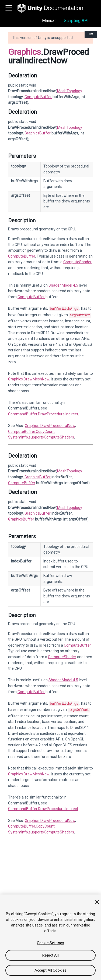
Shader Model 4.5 (63, 285)
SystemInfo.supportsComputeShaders (41, 436)
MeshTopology (70, 91)
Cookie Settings (50, 943)
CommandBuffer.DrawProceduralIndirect (43, 413)
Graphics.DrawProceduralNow (50, 425)
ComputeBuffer (38, 97)
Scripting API (76, 21)
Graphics (25, 52)
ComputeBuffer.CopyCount (31, 430)
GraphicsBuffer (38, 133)
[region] (50, 937)
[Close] (97, 902)
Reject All (50, 955)
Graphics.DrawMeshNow (29, 378)
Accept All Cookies (51, 970)
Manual (49, 21)
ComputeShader (77, 262)
